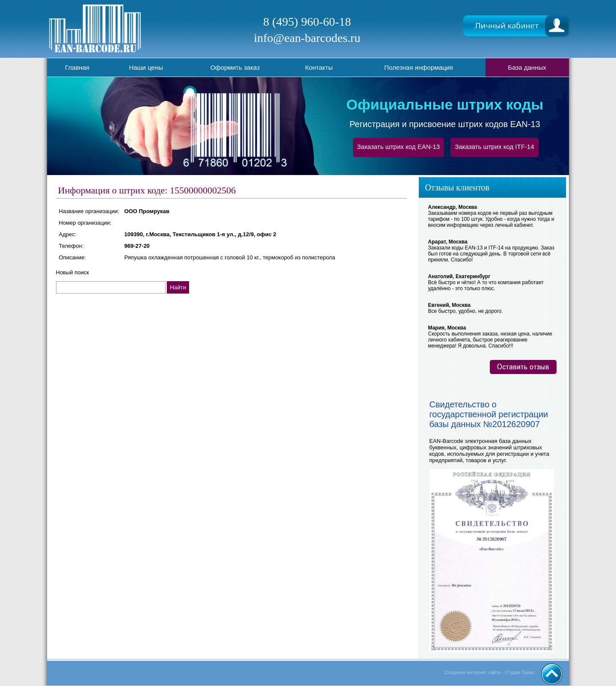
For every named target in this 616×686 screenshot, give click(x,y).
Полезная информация (419, 67)
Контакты (319, 67)
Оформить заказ (235, 67)
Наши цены (146, 67)
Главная (77, 67)
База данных (527, 67)
